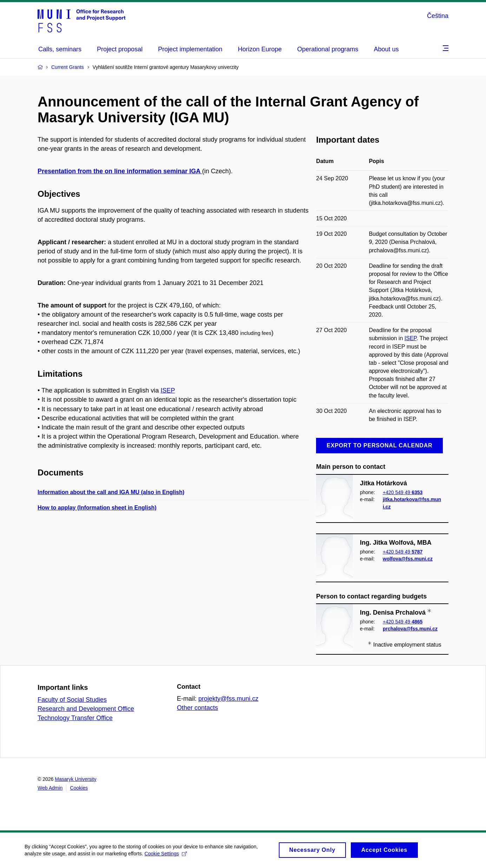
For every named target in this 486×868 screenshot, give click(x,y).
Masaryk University (75, 779)
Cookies (79, 788)
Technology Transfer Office (75, 718)
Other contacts (198, 708)
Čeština (438, 16)
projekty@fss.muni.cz (228, 699)
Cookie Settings (166, 854)
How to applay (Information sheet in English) (97, 508)
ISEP (168, 390)
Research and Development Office (86, 709)
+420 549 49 (403, 492)
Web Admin (50, 788)
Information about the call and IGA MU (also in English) (111, 492)
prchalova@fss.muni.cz (410, 629)
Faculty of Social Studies (72, 700)
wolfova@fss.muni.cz (408, 559)
